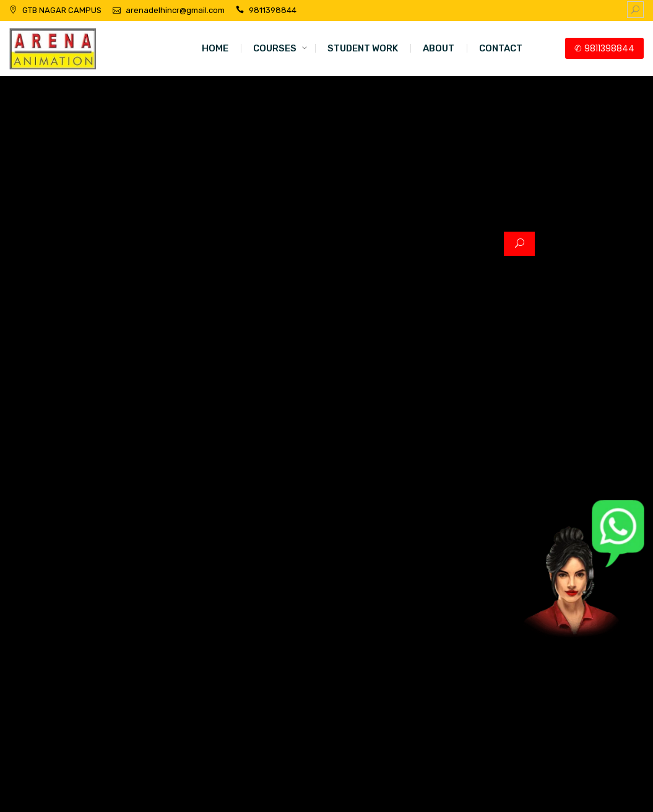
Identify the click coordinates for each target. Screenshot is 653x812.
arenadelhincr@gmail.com (175, 10)
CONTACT (501, 48)
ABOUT (439, 48)
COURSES (275, 48)
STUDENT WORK (363, 48)
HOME (215, 48)
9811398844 (273, 10)
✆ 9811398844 (604, 48)
